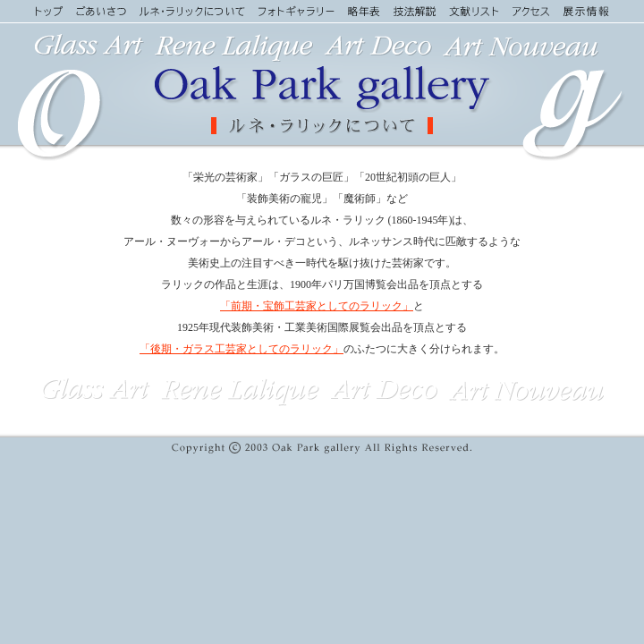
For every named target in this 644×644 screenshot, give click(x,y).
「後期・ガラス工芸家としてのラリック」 (241, 349)
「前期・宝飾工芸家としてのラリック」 (317, 306)
